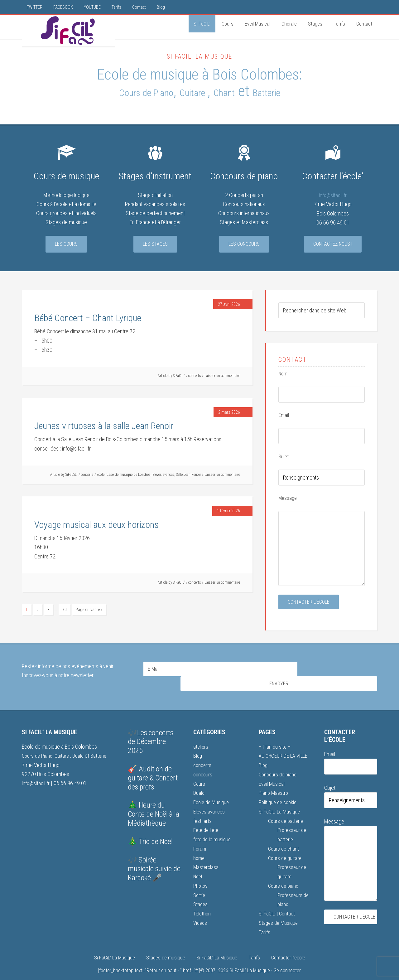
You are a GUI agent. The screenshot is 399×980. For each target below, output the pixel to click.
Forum (200, 837)
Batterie (297, 92)
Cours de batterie (287, 809)
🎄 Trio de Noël (150, 831)
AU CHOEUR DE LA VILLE (285, 745)
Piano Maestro (274, 782)
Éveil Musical (272, 773)
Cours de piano (284, 873)
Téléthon (202, 901)
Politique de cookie (279, 791)
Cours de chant (284, 837)
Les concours (244, 245)
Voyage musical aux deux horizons (96, 526)
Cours (199, 773)
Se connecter (287, 957)
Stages (201, 891)
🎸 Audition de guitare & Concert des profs (153, 768)
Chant (240, 92)
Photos (201, 873)
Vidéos (201, 910)
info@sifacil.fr (333, 196)
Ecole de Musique (212, 791)
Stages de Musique (279, 910)
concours (203, 764)
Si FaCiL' (69, 31)
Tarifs (264, 919)
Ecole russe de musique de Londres (124, 476)
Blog (198, 745)
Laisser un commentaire (222, 377)
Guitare (195, 92)
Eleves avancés (163, 476)
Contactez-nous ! (333, 245)
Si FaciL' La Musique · (252, 957)
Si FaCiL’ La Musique (280, 800)
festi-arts (203, 809)
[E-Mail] (220, 670)
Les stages (155, 245)
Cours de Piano (123, 92)
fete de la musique (213, 828)
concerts (195, 377)
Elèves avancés (210, 800)
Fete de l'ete (207, 818)
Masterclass (206, 855)
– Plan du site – (275, 736)
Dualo (81, 745)
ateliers (201, 736)
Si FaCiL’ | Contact (278, 901)
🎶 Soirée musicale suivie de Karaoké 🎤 (154, 859)
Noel (198, 864)
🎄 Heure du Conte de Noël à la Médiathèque (154, 804)
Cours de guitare (286, 846)
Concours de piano (279, 764)
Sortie (200, 882)
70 (65, 611)
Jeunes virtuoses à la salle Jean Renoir (104, 427)
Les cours (66, 245)
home (199, 846)
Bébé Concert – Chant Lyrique (88, 319)
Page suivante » (89, 611)
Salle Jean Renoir (189, 476)
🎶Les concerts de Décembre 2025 (151, 731)
